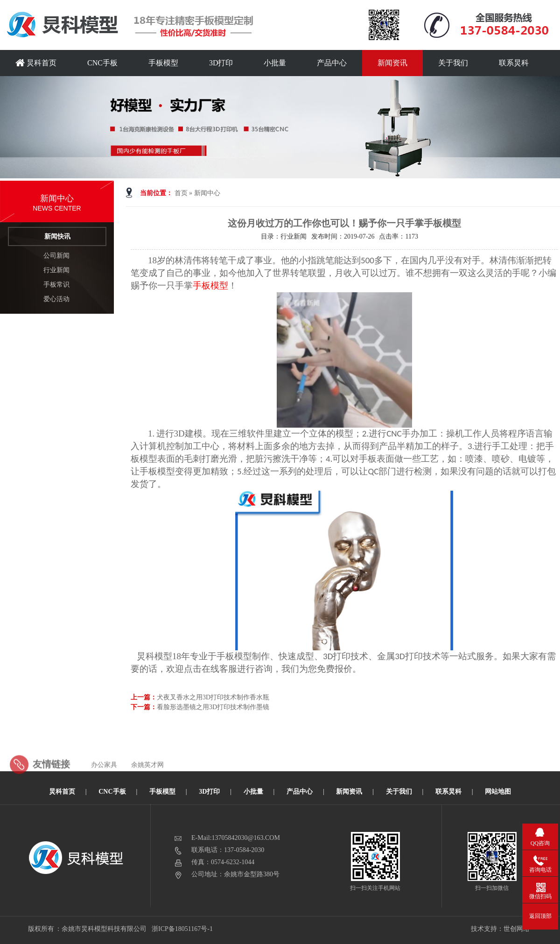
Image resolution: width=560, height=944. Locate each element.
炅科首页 (36, 63)
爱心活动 (56, 299)
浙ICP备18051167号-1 (183, 929)
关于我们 (453, 63)
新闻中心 (207, 193)
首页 (181, 193)
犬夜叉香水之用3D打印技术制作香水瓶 (213, 697)
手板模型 (163, 63)
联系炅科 (514, 63)
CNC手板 (102, 63)
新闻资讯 (392, 63)
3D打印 (221, 63)
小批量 (275, 63)
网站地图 (498, 792)
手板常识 (56, 285)
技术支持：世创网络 (500, 929)
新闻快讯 (57, 236)
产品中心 (332, 63)
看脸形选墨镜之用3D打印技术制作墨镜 (213, 707)
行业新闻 (56, 270)
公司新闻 (56, 256)
